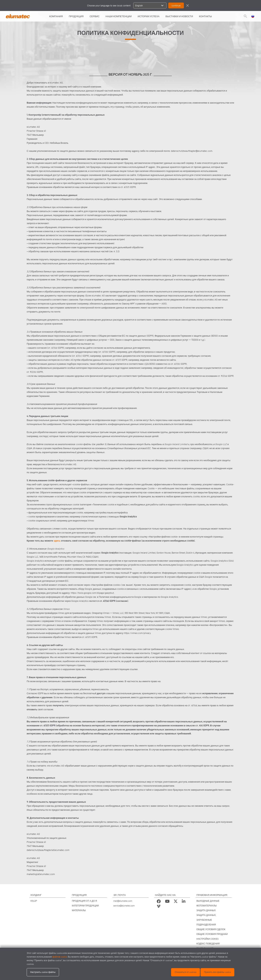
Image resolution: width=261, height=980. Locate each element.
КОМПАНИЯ (56, 16)
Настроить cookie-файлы (43, 972)
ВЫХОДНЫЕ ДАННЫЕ (208, 901)
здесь (57, 541)
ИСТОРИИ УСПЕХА (149, 16)
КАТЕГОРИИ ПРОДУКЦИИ (85, 906)
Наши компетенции (119, 16)
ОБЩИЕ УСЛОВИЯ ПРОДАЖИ (212, 934)
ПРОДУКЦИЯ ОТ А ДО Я (84, 901)
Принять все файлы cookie (217, 972)
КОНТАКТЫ (205, 16)
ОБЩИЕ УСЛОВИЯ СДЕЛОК (211, 929)
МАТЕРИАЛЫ (79, 910)
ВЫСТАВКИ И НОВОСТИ (179, 16)
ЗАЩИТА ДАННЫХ (206, 910)
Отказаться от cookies (186, 972)
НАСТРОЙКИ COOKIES (208, 939)
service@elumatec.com (124, 906)
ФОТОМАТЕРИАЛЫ (207, 906)
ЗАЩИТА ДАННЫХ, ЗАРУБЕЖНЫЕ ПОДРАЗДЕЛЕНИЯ (206, 920)
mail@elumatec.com (123, 901)
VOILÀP (34, 901)
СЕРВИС (94, 16)
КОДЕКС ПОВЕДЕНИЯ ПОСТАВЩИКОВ (208, 946)
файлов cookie (60, 957)
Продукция (76, 16)
